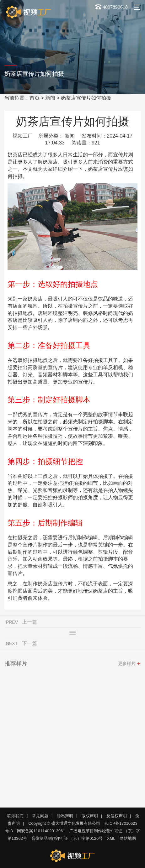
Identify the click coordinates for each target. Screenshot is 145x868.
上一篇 (30, 624)
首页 (35, 98)
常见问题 (40, 816)
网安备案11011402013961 (41, 831)
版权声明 (90, 816)
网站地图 (128, 838)
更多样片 (127, 665)
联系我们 (15, 816)
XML (111, 838)
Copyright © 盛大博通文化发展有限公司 (64, 823)
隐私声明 (65, 816)
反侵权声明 (117, 816)
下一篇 (30, 645)
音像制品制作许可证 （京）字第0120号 (67, 838)
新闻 (50, 98)
